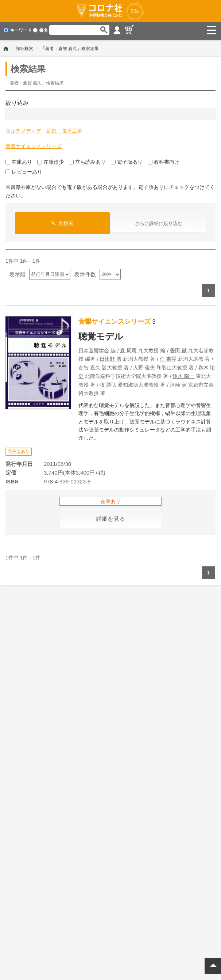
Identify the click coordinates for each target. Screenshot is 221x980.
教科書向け (164, 160)
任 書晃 (168, 357)
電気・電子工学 (64, 129)
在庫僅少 (51, 160)
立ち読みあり (87, 160)
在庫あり (19, 160)
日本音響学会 (94, 349)
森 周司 (128, 349)
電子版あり (127, 160)
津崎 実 (178, 383)
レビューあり (24, 170)
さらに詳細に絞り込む (159, 222)
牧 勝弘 (108, 383)
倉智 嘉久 (89, 366)
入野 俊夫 (144, 366)
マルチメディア (23, 129)
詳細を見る (110, 517)
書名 (40, 30)
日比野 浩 (110, 357)
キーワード (18, 30)
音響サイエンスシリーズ (34, 145)
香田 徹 (178, 349)
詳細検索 (24, 47)
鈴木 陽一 (183, 375)
